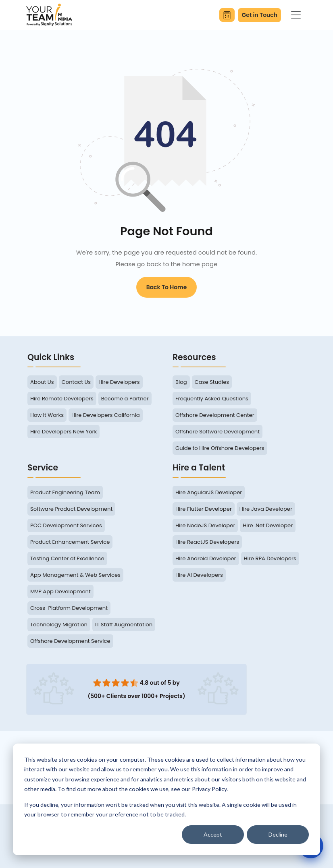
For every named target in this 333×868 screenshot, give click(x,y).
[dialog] (166, 799)
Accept (213, 834)
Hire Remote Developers (62, 399)
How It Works (47, 415)
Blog (181, 382)
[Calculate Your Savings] (227, 15)
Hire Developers (119, 382)
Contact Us (76, 382)
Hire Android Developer (206, 558)
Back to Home (167, 287)
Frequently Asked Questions (212, 399)
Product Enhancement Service (70, 542)
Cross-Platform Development (69, 608)
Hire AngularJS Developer (209, 492)
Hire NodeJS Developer (205, 525)
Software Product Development (71, 509)
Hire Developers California (105, 415)
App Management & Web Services (75, 575)
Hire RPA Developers (270, 558)
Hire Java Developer (266, 509)
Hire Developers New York (63, 432)
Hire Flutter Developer (204, 509)
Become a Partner (125, 399)
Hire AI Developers (199, 575)
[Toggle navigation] (296, 15)
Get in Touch (259, 15)
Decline (278, 834)
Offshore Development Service (70, 641)
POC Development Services (66, 525)
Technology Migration (59, 625)
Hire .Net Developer (268, 525)
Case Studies (212, 382)
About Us (42, 382)
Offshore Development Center (215, 415)
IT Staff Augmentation (124, 625)
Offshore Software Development (217, 432)
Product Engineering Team (65, 492)
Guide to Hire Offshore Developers (220, 448)
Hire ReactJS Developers (207, 542)
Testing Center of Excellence (67, 558)
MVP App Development (60, 591)
